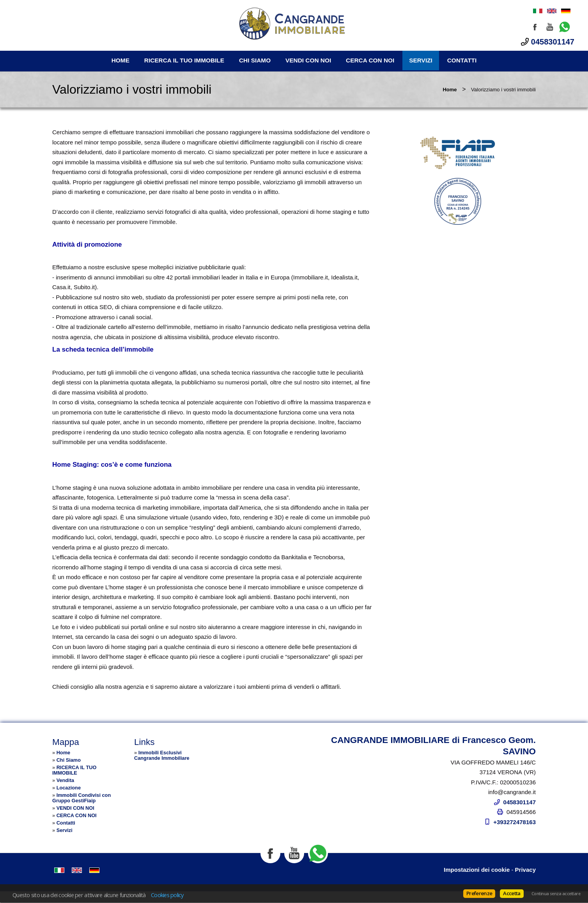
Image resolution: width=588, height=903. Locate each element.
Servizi (421, 60)
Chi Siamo (255, 60)
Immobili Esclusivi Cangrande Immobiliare (162, 755)
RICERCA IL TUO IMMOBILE (184, 60)
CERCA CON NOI (370, 60)
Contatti (462, 60)
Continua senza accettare (556, 894)
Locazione (69, 788)
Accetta (512, 893)
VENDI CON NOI (308, 60)
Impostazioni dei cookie (477, 870)
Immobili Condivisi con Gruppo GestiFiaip (81, 798)
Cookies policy (167, 895)
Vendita (65, 780)
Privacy (525, 870)
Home (120, 60)
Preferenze (479, 893)
